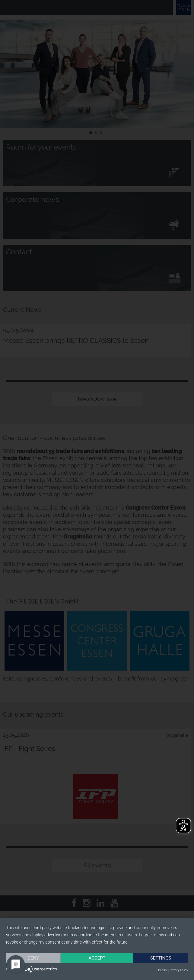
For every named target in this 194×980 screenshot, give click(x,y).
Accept (97, 958)
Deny (33, 958)
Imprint (163, 970)
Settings (161, 958)
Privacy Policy (179, 970)
